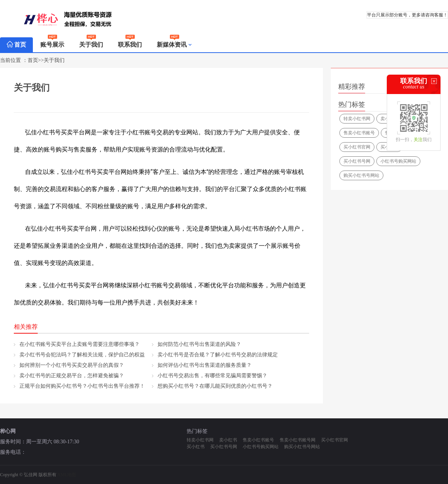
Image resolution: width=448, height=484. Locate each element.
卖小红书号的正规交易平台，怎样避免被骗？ (72, 376)
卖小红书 (228, 440)
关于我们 (91, 43)
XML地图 (67, 475)
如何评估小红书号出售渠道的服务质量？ (205, 365)
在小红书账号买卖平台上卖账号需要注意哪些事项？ (80, 344)
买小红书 (196, 447)
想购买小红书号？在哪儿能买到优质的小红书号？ (215, 386)
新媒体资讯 (175, 45)
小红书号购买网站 (398, 161)
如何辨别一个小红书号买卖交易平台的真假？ (72, 365)
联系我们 (130, 43)
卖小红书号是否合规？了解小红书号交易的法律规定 (218, 355)
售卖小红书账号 (359, 133)
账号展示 (52, 43)
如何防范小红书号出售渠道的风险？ (199, 344)
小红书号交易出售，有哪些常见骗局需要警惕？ (212, 376)
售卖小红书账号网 (298, 440)
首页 (16, 44)
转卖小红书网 (357, 119)
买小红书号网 (357, 161)
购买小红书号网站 (361, 175)
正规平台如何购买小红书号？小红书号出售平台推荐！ (82, 386)
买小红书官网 (357, 147)
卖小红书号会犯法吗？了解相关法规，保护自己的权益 (82, 355)
